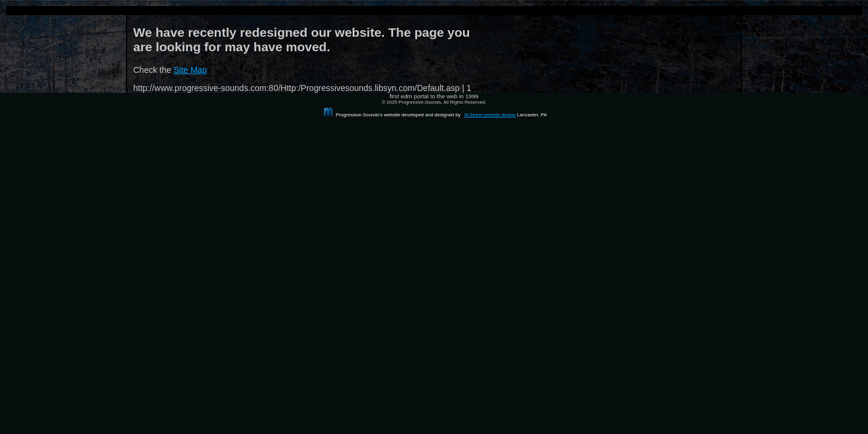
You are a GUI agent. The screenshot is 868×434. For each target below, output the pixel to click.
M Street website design (490, 115)
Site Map (190, 70)
